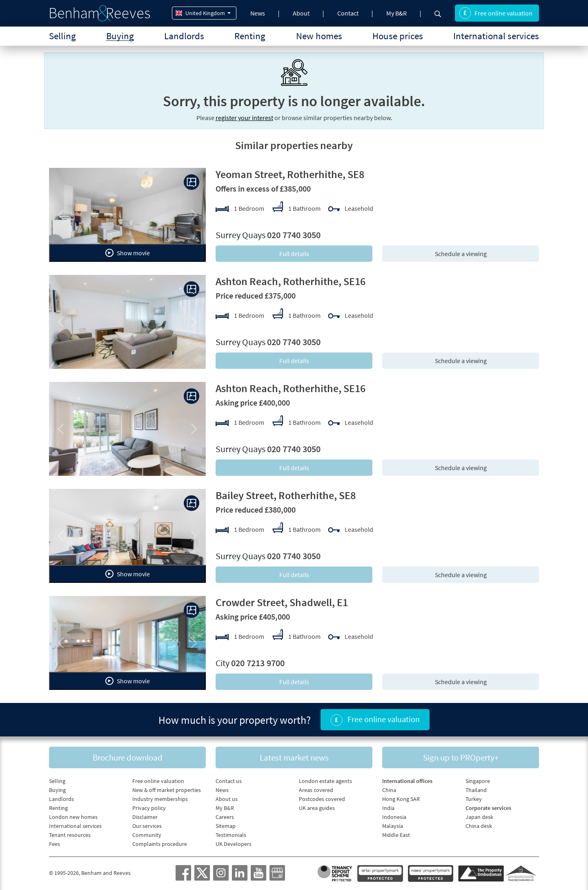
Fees (55, 844)
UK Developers (234, 844)
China (389, 790)
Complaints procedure (160, 844)
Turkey (474, 799)
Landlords (184, 36)
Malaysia (393, 826)
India (388, 808)
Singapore (478, 781)
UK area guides (317, 808)
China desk (479, 826)
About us (227, 799)
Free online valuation (496, 13)
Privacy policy (149, 808)
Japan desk (479, 817)
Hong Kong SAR (401, 799)
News (258, 13)
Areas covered (316, 790)
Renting (250, 36)
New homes (319, 36)
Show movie (128, 253)
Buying (120, 36)
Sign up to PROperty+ (461, 757)
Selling (62, 36)
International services (496, 36)
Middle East (396, 835)
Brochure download (128, 757)
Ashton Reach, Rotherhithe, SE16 (291, 281)
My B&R (396, 13)
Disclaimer (145, 817)
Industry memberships (160, 799)
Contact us (229, 781)
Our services (147, 826)
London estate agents (325, 781)
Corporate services (488, 808)
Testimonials (231, 835)
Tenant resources (70, 835)
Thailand (476, 790)
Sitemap (226, 826)
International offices (407, 781)
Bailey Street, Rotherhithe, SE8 (286, 495)
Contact (348, 13)
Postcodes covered (322, 799)
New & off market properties (167, 790)
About (301, 13)
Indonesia (394, 817)
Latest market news (294, 757)
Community (147, 835)
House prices (398, 36)
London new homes (73, 817)
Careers (225, 817)
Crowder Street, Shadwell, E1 (282, 602)
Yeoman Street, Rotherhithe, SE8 (290, 174)
